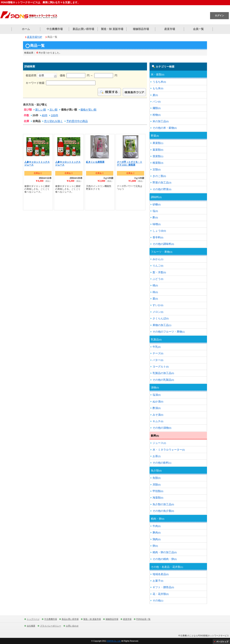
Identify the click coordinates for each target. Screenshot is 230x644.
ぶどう (158, 279)
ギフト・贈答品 (163, 587)
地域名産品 (161, 574)
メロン (158, 312)
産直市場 (170, 29)
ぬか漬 (158, 401)
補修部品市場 (141, 29)
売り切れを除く (53, 121)
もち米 (158, 88)
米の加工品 (161, 121)
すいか (158, 305)
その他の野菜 (162, 189)
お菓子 (158, 581)
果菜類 (158, 143)
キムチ (158, 421)
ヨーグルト (161, 367)
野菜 (155, 136)
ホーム (26, 29)
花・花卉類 (161, 594)
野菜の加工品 (162, 182)
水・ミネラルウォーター (169, 450)
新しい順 (41, 110)
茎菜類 (158, 156)
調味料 (156, 197)
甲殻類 (158, 491)
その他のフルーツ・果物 (169, 332)
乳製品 (156, 339)
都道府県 (41, 75)
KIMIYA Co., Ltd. (114, 641)
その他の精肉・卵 (165, 559)
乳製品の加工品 (163, 373)
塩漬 (157, 395)
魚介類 (156, 471)
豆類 (157, 169)
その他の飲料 (162, 463)
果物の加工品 (162, 325)
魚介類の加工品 (163, 504)
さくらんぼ (161, 318)
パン (157, 102)
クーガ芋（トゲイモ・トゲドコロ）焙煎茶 (130, 163)
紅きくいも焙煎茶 (95, 162)
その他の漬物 (162, 428)
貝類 (157, 485)
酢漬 (157, 408)
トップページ (33, 619)
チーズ (158, 353)
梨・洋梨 (159, 272)
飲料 (155, 436)
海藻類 (158, 498)
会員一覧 (198, 29)
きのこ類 (159, 176)
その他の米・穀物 (165, 128)
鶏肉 (157, 539)
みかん (158, 259)
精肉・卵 (158, 519)
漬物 (155, 387)
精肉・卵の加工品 (165, 552)
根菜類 (158, 163)
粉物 (157, 115)
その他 (158, 600)
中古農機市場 (55, 29)
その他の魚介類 (163, 511)
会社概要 (31, 626)
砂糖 (157, 204)
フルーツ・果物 (162, 252)
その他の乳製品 (163, 380)
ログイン (219, 16)
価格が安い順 (88, 110)
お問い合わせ (72, 626)
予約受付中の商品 (77, 121)
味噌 (157, 224)
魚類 (157, 478)
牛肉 (157, 526)
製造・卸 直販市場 (112, 29)
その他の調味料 (163, 244)
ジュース (159, 443)
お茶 (157, 456)
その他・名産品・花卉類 (167, 567)
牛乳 (157, 347)
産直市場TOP (35, 37)
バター (158, 360)
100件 (55, 115)
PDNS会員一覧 (143, 619)
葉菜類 (158, 150)
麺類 (157, 108)
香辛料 (158, 237)
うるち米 (159, 82)
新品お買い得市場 (83, 29)
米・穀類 (158, 74)
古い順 (53, 110)
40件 (45, 115)
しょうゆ (159, 231)
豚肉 (157, 533)
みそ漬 (158, 415)
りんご (158, 266)
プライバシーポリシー (51, 626)
